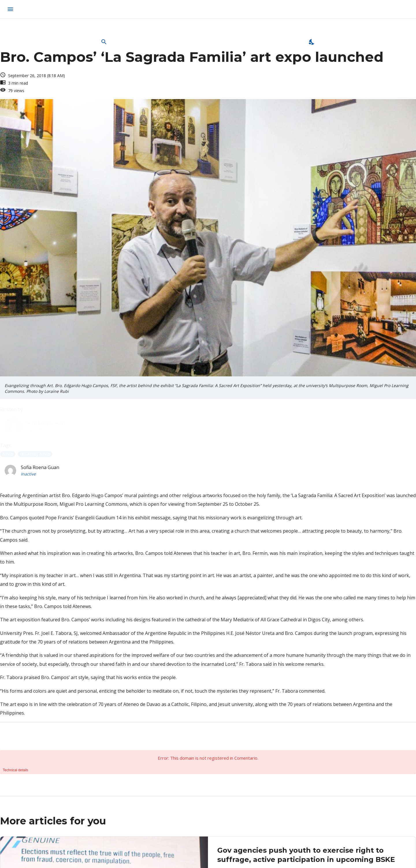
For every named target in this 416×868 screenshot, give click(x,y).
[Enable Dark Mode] (312, 42)
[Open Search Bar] (104, 42)
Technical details (16, 770)
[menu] (10, 9)
